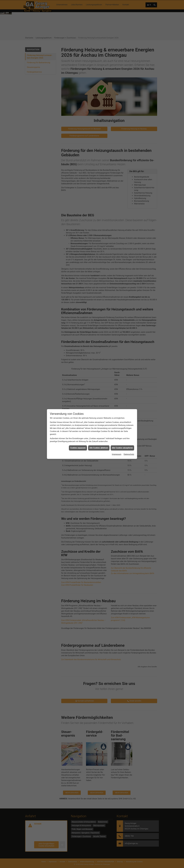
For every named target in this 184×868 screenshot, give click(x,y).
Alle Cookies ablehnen (99, 110)
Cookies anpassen (78, 110)
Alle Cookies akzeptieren (122, 110)
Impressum (117, 116)
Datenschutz (129, 116)
